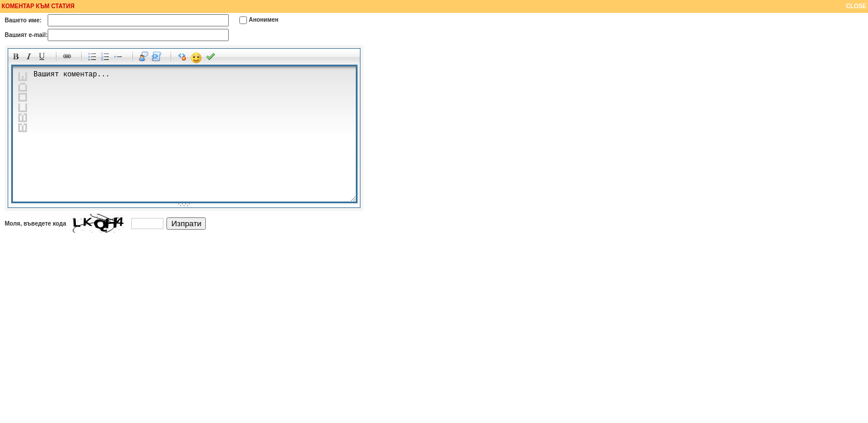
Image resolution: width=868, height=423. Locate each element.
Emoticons (196, 58)
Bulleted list (94, 58)
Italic (31, 58)
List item (120, 58)
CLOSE (857, 6)
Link (69, 58)
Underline (44, 58)
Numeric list (107, 58)
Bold (18, 58)
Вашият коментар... (184, 134)
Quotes (145, 58)
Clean (183, 58)
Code (158, 58)
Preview (212, 58)
